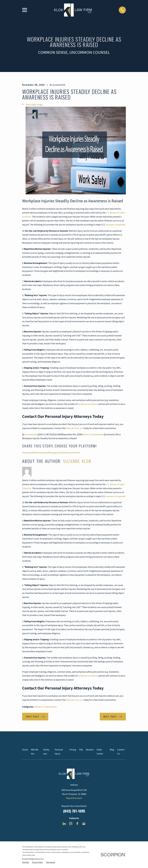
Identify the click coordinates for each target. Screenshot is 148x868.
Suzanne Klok (31, 434)
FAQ (81, 750)
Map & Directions (74, 798)
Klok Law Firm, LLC (74, 428)
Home (25, 750)
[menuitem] (26, 862)
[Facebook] (77, 824)
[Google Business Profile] (84, 824)
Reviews (90, 750)
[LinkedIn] (64, 824)
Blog (112, 750)
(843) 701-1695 (74, 811)
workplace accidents (88, 404)
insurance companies (115, 225)
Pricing (73, 750)
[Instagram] (71, 824)
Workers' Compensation (93, 434)
